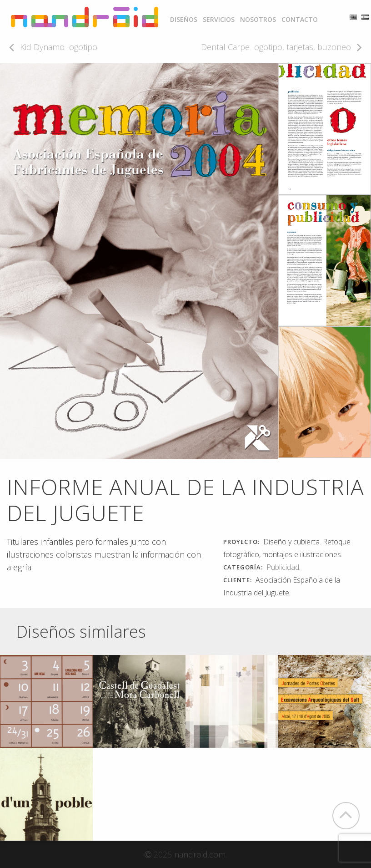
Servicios (219, 19)
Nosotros (258, 19)
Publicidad (283, 567)
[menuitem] (184, 20)
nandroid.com (200, 854)
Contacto (300, 19)
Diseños (184, 19)
